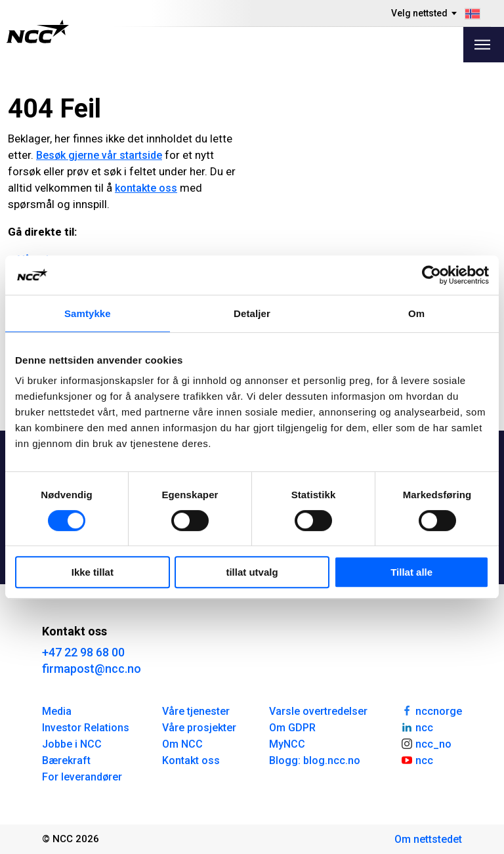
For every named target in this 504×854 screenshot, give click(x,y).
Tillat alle (411, 572)
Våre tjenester (196, 711)
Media (57, 711)
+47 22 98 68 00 (83, 652)
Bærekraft (66, 760)
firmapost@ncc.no (92, 669)
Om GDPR (292, 728)
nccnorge (431, 710)
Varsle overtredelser (318, 711)
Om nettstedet (428, 839)
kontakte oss (146, 188)
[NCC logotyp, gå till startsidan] (38, 32)
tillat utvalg (252, 572)
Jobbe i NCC (72, 744)
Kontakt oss (191, 760)
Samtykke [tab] (88, 313)
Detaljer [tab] (252, 313)
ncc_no (426, 743)
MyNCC (287, 744)
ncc (417, 727)
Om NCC (182, 744)
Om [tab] (416, 313)
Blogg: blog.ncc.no (315, 760)
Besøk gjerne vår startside (99, 155)
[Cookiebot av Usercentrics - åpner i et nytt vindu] (431, 275)
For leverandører (82, 777)
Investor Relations (86, 728)
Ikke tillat (93, 572)
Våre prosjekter (199, 728)
